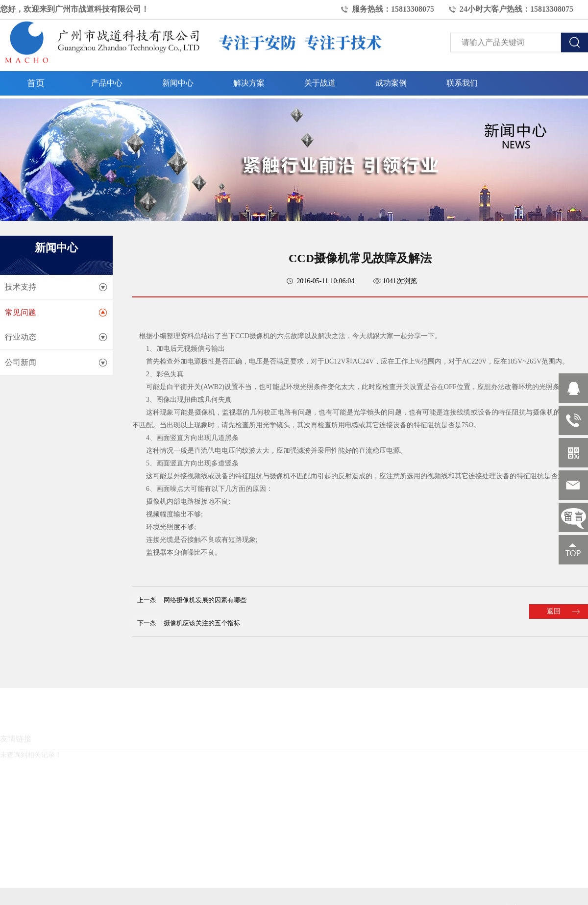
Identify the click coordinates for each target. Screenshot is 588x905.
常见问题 (21, 312)
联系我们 (462, 80)
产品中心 (107, 80)
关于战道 (320, 80)
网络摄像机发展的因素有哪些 (205, 600)
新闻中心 (178, 80)
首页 (36, 80)
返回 (554, 611)
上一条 (147, 600)
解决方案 (249, 80)
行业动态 (21, 337)
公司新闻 (21, 362)
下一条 (147, 623)
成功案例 (391, 80)
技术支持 (21, 287)
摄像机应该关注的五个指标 (202, 623)
